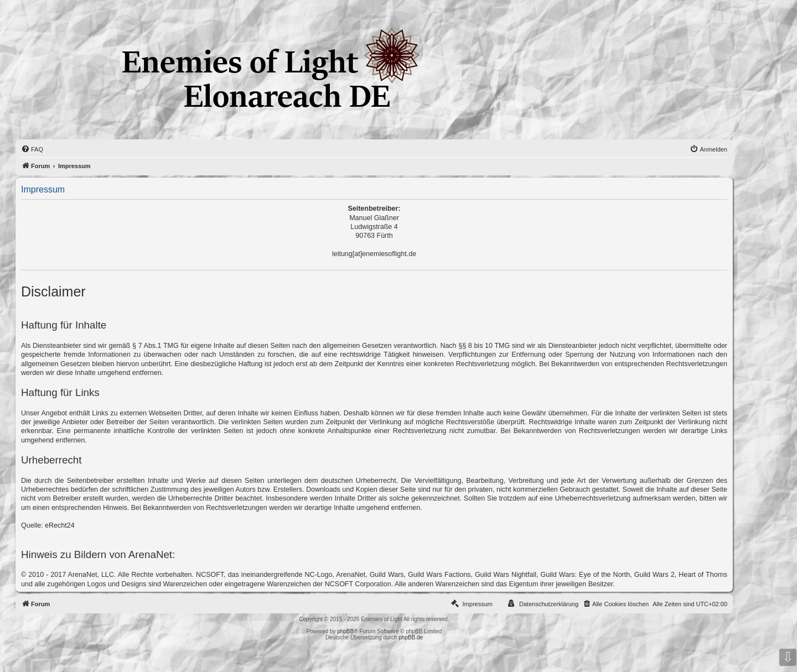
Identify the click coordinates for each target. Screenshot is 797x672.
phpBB (345, 631)
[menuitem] (32, 149)
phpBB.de (411, 637)
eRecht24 (60, 525)
